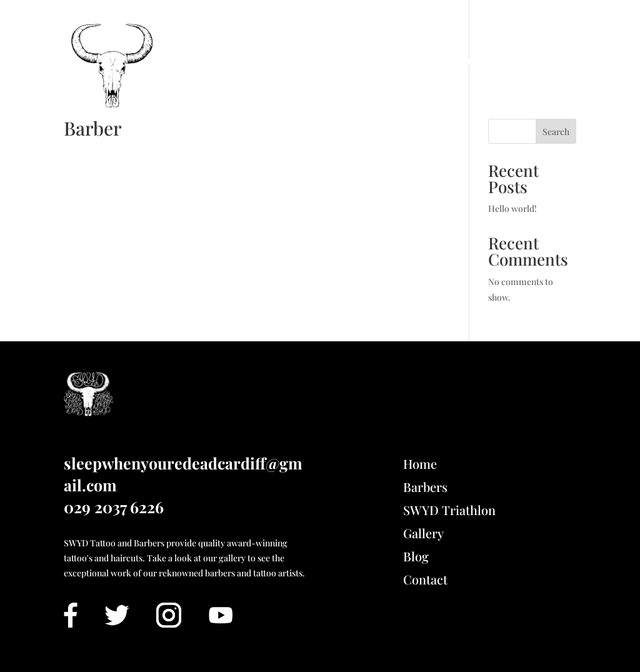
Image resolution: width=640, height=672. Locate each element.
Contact (554, 61)
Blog (503, 61)
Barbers (425, 487)
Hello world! (512, 208)
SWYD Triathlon (429, 61)
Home (201, 61)
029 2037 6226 (114, 507)
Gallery (347, 61)
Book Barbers (272, 61)
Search (556, 132)
